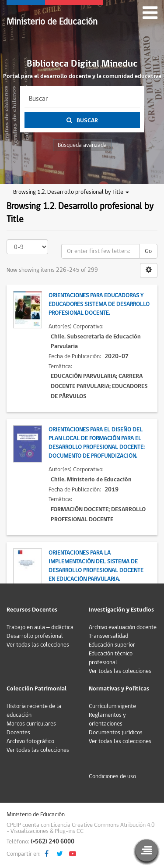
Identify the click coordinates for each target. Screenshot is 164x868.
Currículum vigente (112, 706)
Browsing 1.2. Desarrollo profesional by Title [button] (71, 192)
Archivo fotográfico (30, 741)
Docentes (18, 733)
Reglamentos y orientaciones (107, 719)
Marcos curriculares (31, 724)
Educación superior (112, 645)
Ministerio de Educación (52, 22)
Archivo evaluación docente (123, 627)
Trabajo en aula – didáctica (40, 627)
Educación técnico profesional (111, 658)
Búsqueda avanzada (82, 145)
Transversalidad (108, 636)
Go (148, 251)
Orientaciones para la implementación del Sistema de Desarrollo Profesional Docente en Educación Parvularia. (96, 566)
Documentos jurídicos (116, 733)
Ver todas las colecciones (38, 645)
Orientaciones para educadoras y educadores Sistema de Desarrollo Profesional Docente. (99, 304)
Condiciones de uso (112, 776)
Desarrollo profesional (35, 636)
